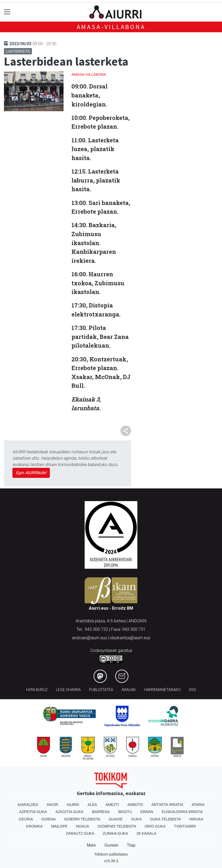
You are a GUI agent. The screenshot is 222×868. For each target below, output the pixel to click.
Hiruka (196, 819)
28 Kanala (146, 833)
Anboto (135, 805)
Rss (193, 690)
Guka (136, 819)
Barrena (101, 812)
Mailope (59, 826)
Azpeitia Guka (33, 812)
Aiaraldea (28, 805)
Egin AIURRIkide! (31, 473)
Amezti (112, 805)
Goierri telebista (82, 819)
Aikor (52, 805)
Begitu (125, 812)
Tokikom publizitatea (111, 854)
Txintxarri (185, 826)
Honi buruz (37, 690)
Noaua (83, 826)
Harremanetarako (162, 690)
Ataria (198, 805)
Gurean (111, 845)
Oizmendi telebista (117, 826)
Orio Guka (155, 826)
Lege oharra (68, 690)
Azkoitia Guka (69, 812)
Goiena (49, 819)
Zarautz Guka (80, 833)
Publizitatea (101, 690)
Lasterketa (18, 51)
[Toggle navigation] (7, 12)
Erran (147, 812)
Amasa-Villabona (111, 27)
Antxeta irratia (167, 805)
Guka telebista (165, 819)
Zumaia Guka (115, 833)
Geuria (26, 819)
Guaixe (116, 819)
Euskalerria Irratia (182, 812)
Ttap (131, 845)
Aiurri (73, 805)
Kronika (34, 826)
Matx (91, 845)
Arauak (129, 690)
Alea (92, 805)
